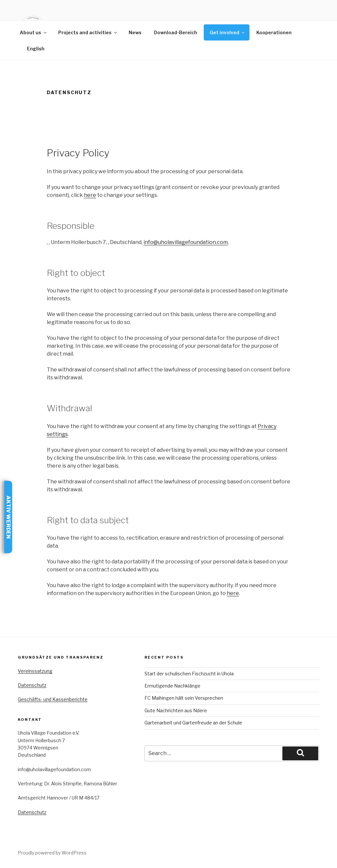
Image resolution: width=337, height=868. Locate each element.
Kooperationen (274, 32)
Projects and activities (88, 32)
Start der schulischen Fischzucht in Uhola (189, 674)
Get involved (228, 32)
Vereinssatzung (35, 671)
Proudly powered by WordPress (52, 853)
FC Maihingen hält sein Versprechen (184, 698)
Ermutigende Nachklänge (172, 686)
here (90, 195)
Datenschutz (32, 685)
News (135, 32)
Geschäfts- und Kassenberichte (53, 699)
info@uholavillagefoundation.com (186, 242)
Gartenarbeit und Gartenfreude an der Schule (193, 723)
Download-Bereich (176, 32)
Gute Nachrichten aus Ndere (176, 710)
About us (34, 32)
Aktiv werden (8, 517)
